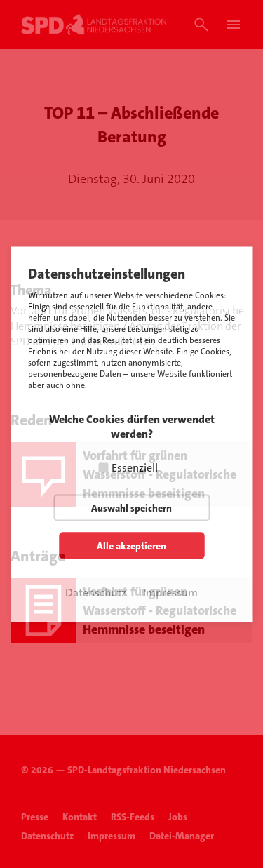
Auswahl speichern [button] (131, 507)
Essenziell (135, 467)
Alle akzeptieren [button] (131, 545)
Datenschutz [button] (96, 592)
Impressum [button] (170, 592)
